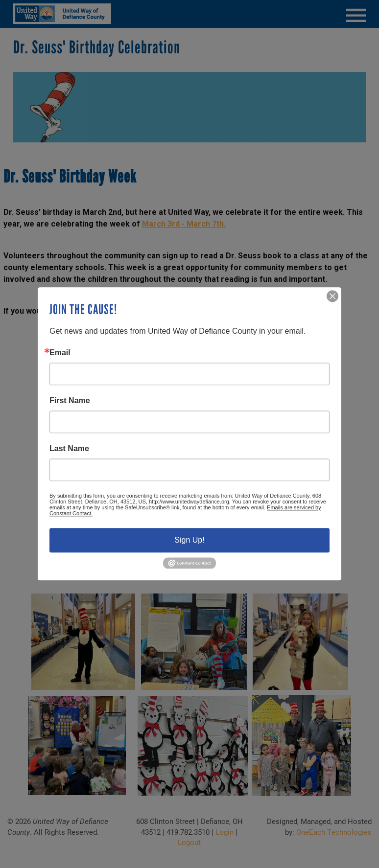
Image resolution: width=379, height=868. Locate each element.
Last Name (69, 449)
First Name (70, 401)
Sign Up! (189, 540)
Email (60, 353)
